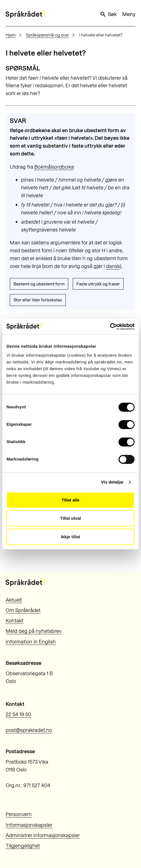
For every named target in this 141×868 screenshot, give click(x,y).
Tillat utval (70, 518)
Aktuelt (14, 600)
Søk (108, 14)
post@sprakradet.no (29, 730)
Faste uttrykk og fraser (98, 284)
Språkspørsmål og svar (47, 35)
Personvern (19, 814)
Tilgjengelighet (23, 846)
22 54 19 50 (18, 714)
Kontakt (14, 621)
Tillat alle (70, 500)
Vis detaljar (112, 482)
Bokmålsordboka (54, 167)
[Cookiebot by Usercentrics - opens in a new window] (110, 327)
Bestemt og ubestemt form (39, 284)
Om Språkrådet (23, 610)
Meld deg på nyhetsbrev (34, 631)
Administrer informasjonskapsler (43, 835)
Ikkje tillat (70, 537)
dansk (113, 266)
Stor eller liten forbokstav (38, 300)
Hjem (11, 35)
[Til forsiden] (25, 14)
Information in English (31, 642)
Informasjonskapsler (29, 825)
